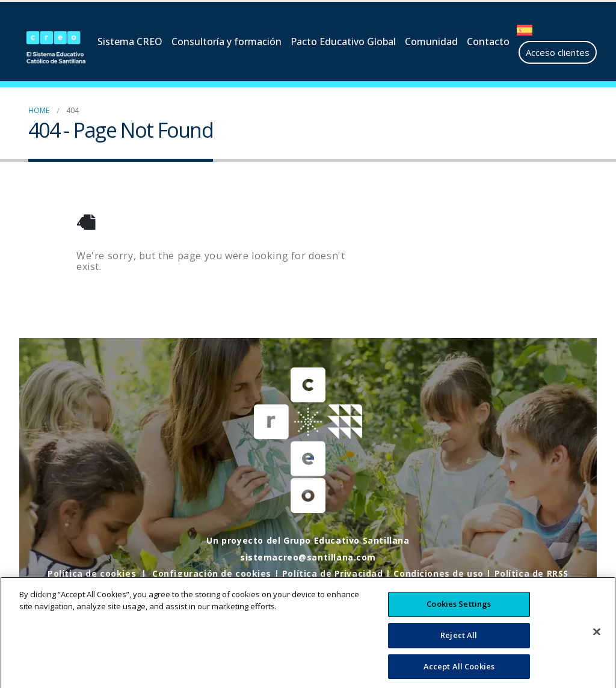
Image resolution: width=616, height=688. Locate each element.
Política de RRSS (532, 573)
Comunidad (431, 41)
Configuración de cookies (211, 573)
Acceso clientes (558, 52)
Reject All (459, 647)
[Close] (597, 644)
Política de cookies (91, 573)
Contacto (488, 41)
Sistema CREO (130, 41)
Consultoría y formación (226, 41)
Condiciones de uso (439, 573)
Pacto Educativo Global (343, 41)
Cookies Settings (459, 616)
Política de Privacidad (333, 573)
